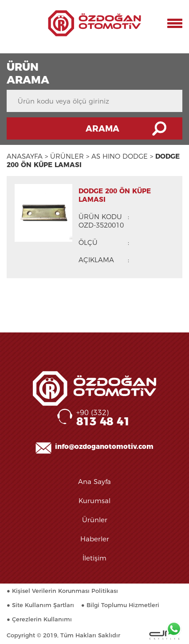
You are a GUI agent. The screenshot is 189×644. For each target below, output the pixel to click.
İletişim (94, 558)
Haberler (95, 539)
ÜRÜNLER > (70, 156)
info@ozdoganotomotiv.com (104, 446)
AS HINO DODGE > (122, 156)
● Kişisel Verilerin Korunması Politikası (62, 591)
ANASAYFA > (27, 156)
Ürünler (95, 520)
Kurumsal (94, 501)
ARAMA (102, 129)
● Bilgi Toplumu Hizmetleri (120, 605)
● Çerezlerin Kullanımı (39, 619)
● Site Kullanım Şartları (40, 605)
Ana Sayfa (94, 482)
